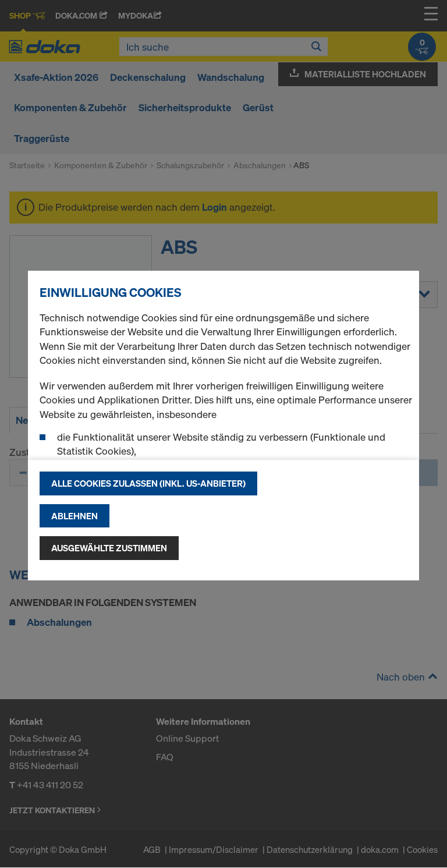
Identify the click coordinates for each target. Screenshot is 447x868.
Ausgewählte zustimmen (109, 548)
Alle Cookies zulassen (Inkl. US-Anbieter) (148, 483)
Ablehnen (74, 516)
